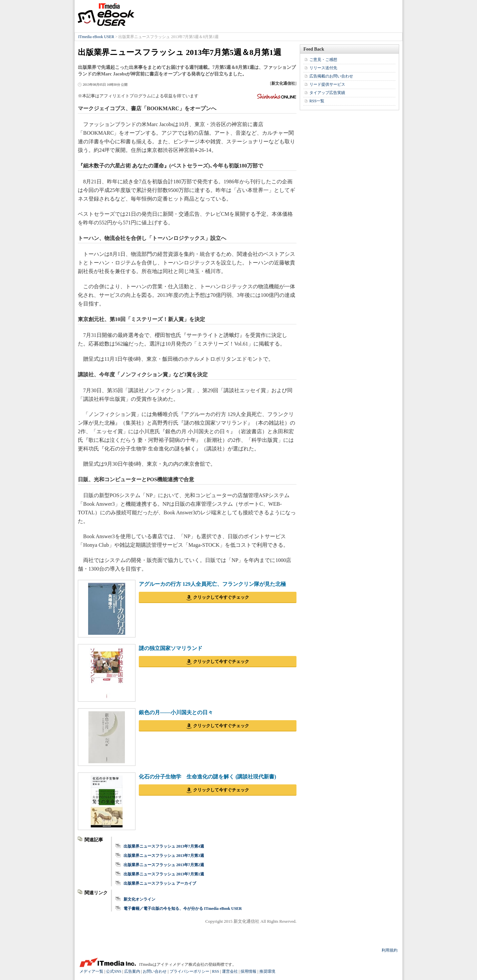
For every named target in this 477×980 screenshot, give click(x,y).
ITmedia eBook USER (106, 15)
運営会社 (230, 971)
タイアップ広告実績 (327, 93)
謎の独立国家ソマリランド (171, 648)
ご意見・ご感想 (323, 60)
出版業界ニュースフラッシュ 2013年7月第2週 (164, 865)
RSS (215, 971)
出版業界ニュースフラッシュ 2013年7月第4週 (164, 846)
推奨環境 (267, 971)
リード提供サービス (327, 84)
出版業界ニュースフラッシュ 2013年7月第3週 (164, 856)
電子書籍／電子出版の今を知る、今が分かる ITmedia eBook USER (183, 909)
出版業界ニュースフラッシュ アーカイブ (160, 883)
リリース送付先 (323, 68)
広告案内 (132, 971)
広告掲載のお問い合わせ (331, 76)
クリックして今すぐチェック (221, 597)
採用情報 (248, 971)
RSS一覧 (317, 101)
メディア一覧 (91, 971)
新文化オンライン (139, 899)
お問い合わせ (155, 971)
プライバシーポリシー (189, 971)
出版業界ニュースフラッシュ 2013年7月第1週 (164, 874)
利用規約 (390, 950)
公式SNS (114, 971)
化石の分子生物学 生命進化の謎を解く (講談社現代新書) (208, 777)
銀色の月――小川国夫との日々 (176, 712)
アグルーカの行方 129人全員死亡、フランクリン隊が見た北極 (212, 584)
